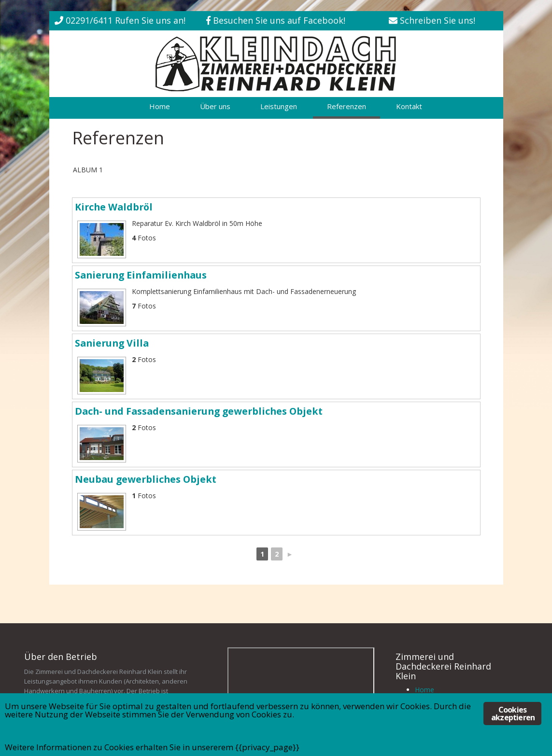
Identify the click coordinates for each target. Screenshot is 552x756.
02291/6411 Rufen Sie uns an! (126, 20)
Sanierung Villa (112, 343)
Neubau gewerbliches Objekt (146, 479)
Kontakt (409, 106)
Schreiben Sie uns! (438, 20)
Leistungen (279, 106)
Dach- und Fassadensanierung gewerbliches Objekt (199, 411)
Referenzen (347, 106)
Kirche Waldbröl (114, 207)
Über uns (215, 106)
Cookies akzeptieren (513, 714)
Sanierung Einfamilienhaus (141, 275)
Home (160, 106)
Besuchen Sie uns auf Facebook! (279, 20)
